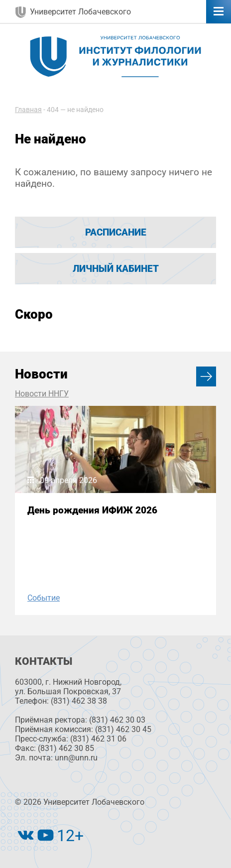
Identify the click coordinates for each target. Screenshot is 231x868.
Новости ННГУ (42, 394)
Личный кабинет (116, 269)
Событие (44, 598)
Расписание (116, 232)
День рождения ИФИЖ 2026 (92, 510)
